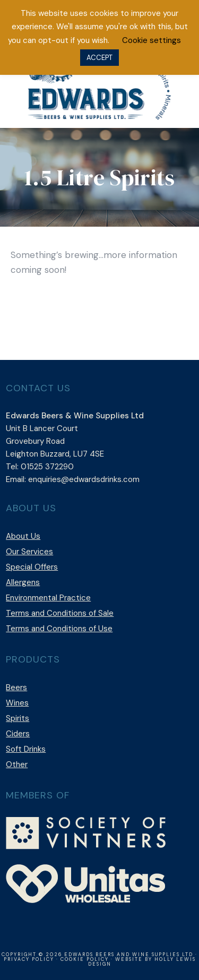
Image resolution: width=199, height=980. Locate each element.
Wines (17, 703)
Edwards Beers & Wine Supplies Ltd (100, 88)
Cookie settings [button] (152, 40)
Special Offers (32, 567)
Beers (16, 687)
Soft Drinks (26, 749)
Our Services (29, 552)
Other (17, 764)
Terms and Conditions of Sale (60, 613)
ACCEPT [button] (99, 58)
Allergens (23, 582)
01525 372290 (47, 467)
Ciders (18, 734)
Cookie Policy (85, 959)
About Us (23, 536)
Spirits (18, 718)
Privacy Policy (29, 959)
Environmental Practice (48, 598)
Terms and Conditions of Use (59, 629)
